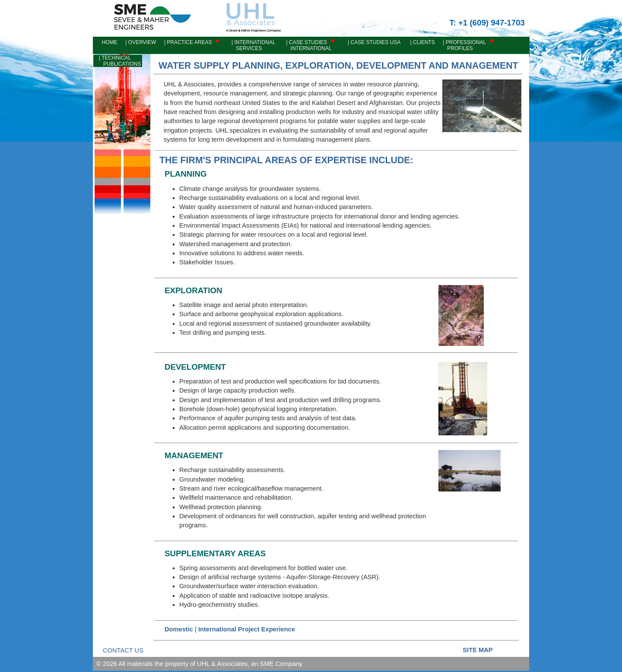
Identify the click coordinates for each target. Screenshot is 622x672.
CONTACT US (123, 650)
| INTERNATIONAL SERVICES (253, 45)
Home (106, 42)
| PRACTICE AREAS (191, 42)
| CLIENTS (420, 42)
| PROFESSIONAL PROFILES (468, 45)
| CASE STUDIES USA (372, 42)
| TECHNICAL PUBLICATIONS (118, 61)
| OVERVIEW (140, 42)
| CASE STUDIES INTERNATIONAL (310, 45)
